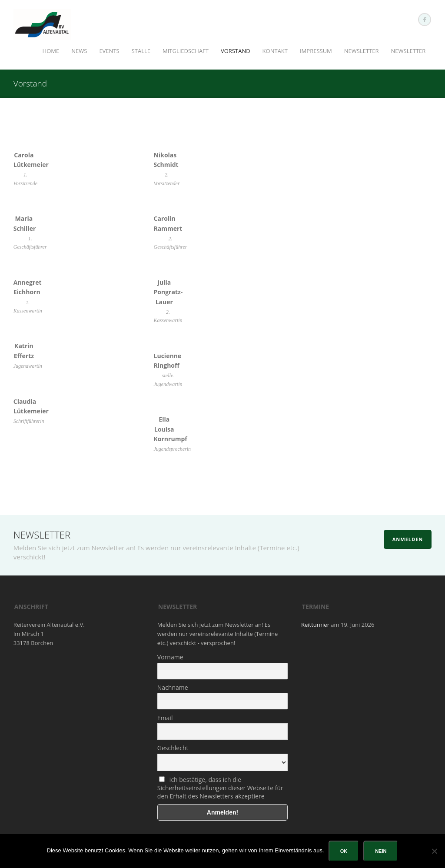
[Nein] (434, 851)
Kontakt (275, 51)
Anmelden (408, 539)
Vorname (170, 657)
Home (51, 51)
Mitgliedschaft (186, 51)
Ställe (141, 51)
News (79, 51)
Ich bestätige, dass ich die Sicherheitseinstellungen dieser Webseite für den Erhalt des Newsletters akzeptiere (220, 788)
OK (344, 851)
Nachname (173, 687)
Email (165, 718)
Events (109, 51)
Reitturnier (315, 625)
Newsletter (362, 51)
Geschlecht (173, 748)
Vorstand (236, 51)
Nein (381, 851)
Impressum (316, 51)
